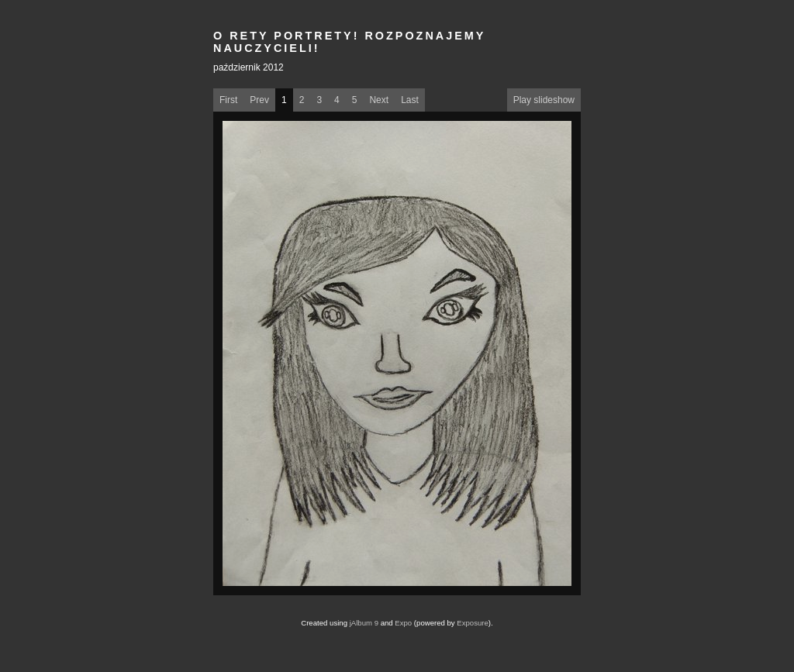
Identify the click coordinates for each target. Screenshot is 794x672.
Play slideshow (544, 100)
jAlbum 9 (364, 623)
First (228, 100)
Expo (403, 623)
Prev (259, 100)
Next (379, 100)
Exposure (473, 623)
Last (410, 100)
